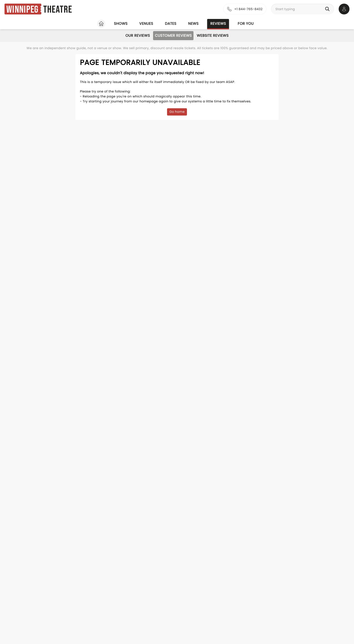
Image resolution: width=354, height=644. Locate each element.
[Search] (328, 9)
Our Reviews (138, 36)
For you (246, 24)
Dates (171, 24)
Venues (146, 24)
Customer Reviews (173, 36)
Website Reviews (213, 36)
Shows (121, 24)
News (193, 24)
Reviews (218, 24)
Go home (177, 112)
